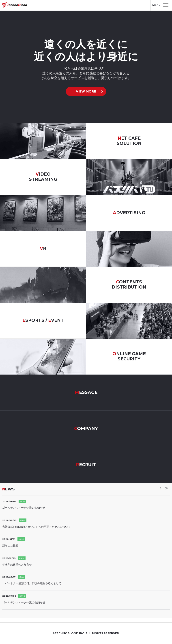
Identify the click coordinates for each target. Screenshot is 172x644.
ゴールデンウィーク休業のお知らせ (24, 508)
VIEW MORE (86, 91)
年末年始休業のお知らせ (17, 565)
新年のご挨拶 (10, 546)
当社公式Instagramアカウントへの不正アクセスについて (36, 527)
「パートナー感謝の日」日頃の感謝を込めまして (32, 583)
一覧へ (166, 488)
